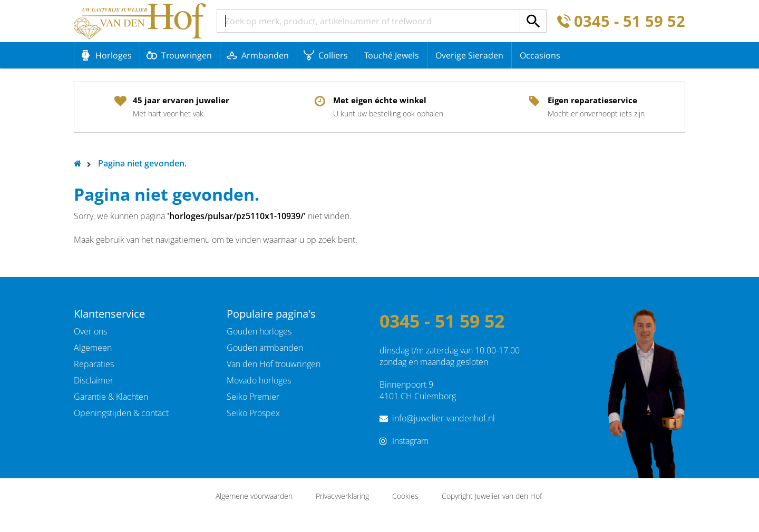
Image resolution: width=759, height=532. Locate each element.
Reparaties (94, 364)
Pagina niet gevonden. (142, 163)
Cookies (405, 496)
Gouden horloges (259, 331)
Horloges (114, 55)
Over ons (90, 331)
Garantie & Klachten (111, 397)
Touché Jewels (392, 55)
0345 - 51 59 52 (630, 21)
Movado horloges (259, 380)
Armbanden (265, 55)
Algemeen (93, 348)
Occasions (540, 55)
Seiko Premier (253, 397)
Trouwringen (187, 55)
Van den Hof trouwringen (274, 364)
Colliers (333, 55)
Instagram (410, 441)
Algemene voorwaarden (254, 496)
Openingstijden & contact (121, 413)
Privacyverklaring (342, 496)
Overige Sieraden (469, 55)
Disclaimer (94, 380)
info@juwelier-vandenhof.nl (444, 418)
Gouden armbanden (265, 348)
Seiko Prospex (253, 413)
